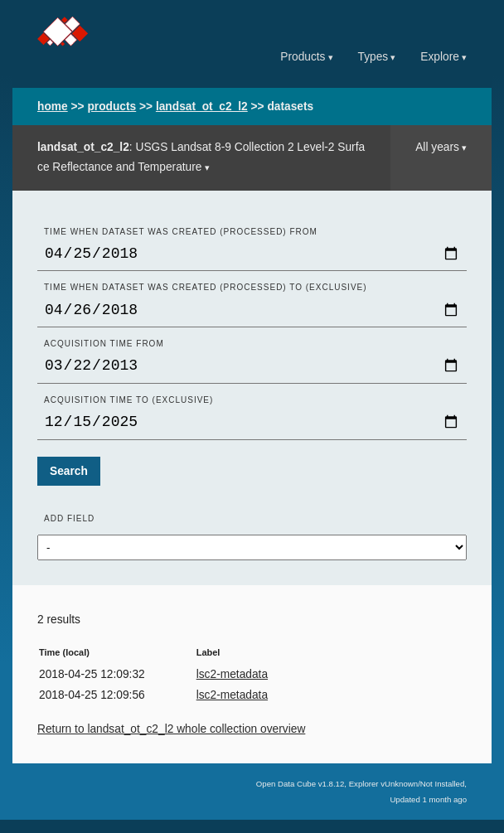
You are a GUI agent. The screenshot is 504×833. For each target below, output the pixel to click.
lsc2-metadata (232, 688)
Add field (69, 532)
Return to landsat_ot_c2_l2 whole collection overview (171, 742)
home (53, 107)
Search (69, 484)
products (111, 107)
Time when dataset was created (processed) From (181, 232)
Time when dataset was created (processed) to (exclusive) (206, 291)
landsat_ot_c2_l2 (202, 107)
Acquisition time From (104, 350)
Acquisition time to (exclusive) (128, 410)
